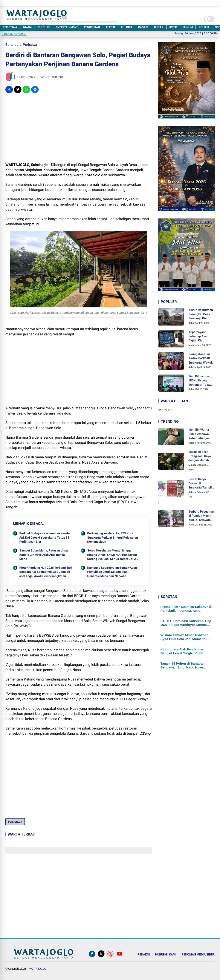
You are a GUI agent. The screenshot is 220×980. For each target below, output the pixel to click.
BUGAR (159, 27)
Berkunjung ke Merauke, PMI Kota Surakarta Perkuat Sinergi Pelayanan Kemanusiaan (113, 537)
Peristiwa (30, 45)
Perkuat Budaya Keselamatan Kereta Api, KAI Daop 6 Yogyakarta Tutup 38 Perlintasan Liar (45, 537)
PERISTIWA (10, 27)
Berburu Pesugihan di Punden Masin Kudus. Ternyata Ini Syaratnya (202, 516)
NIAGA (27, 27)
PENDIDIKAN (92, 27)
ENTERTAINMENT (67, 27)
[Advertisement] (79, 128)
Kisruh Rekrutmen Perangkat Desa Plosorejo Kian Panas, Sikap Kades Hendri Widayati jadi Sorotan (201, 314)
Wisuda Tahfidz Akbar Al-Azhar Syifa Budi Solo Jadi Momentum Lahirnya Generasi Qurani (185, 637)
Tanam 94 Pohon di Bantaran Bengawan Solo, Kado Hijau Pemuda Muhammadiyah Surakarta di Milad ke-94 (183, 665)
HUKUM (188, 27)
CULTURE (44, 27)
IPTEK (173, 27)
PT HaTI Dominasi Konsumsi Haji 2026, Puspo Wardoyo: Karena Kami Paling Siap (186, 623)
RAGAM (143, 27)
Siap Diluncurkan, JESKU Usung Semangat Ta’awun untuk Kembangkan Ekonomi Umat (201, 381)
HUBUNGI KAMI (166, 954)
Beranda (12, 45)
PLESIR (110, 27)
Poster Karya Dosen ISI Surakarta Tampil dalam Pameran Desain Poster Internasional (200, 484)
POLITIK (204, 27)
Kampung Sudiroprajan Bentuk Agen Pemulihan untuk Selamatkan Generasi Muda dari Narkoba (112, 572)
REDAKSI (144, 954)
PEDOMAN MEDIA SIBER (198, 954)
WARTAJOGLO (37, 969)
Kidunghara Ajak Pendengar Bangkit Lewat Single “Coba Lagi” (182, 651)
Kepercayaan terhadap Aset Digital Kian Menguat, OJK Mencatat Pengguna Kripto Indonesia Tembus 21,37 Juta (201, 336)
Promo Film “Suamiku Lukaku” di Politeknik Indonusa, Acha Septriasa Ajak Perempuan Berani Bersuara (186, 609)
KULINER (127, 27)
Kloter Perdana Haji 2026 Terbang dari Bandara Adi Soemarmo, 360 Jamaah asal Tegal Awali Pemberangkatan (46, 572)
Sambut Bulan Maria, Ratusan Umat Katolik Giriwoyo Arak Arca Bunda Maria (44, 555)
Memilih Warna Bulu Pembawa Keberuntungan (199, 434)
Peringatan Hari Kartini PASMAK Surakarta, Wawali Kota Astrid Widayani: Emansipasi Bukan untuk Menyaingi (201, 359)
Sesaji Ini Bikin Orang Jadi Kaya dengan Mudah (200, 456)
